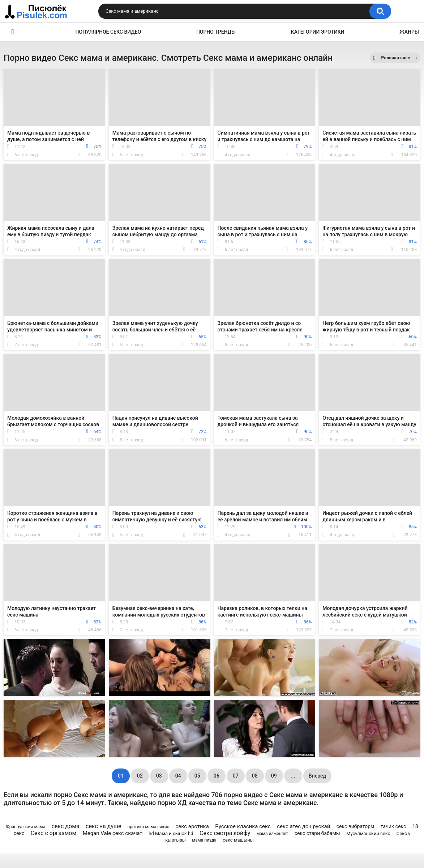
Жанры (409, 32)
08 (255, 776)
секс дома (66, 826)
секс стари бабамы (317, 833)
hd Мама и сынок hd (171, 833)
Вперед (317, 776)
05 (197, 776)
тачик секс (393, 826)
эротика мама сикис (148, 827)
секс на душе (103, 826)
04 (178, 776)
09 (274, 776)
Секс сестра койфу (225, 833)
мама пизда (204, 840)
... (293, 776)
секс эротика (192, 826)
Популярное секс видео (108, 32)
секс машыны (238, 840)
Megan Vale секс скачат (113, 833)
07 (236, 776)
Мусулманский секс (368, 833)
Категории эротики (318, 32)
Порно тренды (216, 32)
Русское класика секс (243, 826)
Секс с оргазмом (54, 833)
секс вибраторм (356, 826)
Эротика (13, 32)
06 (217, 776)
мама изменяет (273, 834)
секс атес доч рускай (303, 826)
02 (140, 776)
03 (159, 776)
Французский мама (25, 827)
